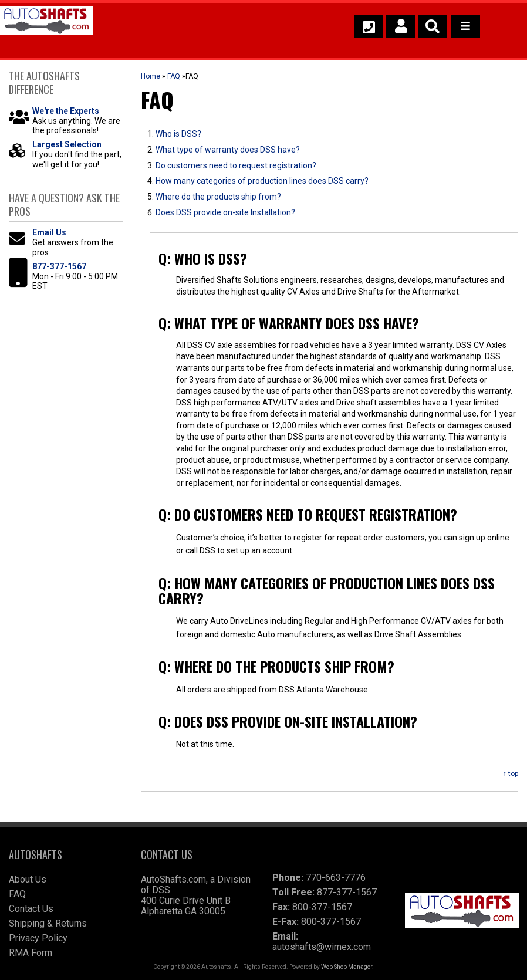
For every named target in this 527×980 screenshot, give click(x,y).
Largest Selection (67, 144)
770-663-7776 (336, 878)
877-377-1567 (59, 266)
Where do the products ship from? (218, 197)
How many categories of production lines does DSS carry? (262, 181)
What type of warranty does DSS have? (228, 150)
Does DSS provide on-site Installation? (225, 212)
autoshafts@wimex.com (322, 947)
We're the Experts (66, 111)
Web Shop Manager (347, 967)
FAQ (174, 76)
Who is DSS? (178, 134)
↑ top (511, 773)
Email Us (49, 232)
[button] (433, 26)
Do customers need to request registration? (236, 165)
